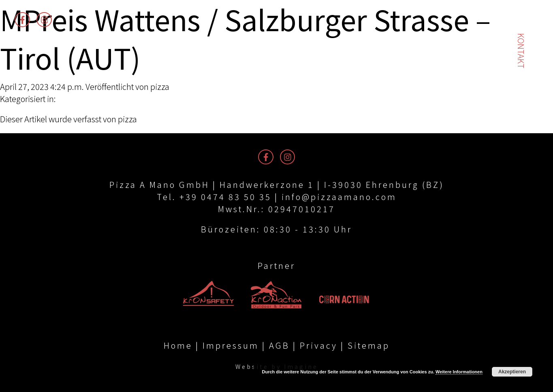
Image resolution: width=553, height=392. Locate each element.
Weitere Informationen (459, 372)
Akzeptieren (512, 372)
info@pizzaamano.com (339, 197)
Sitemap (369, 345)
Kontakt (521, 51)
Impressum (231, 345)
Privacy (319, 345)
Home (178, 345)
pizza (160, 86)
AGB (279, 345)
